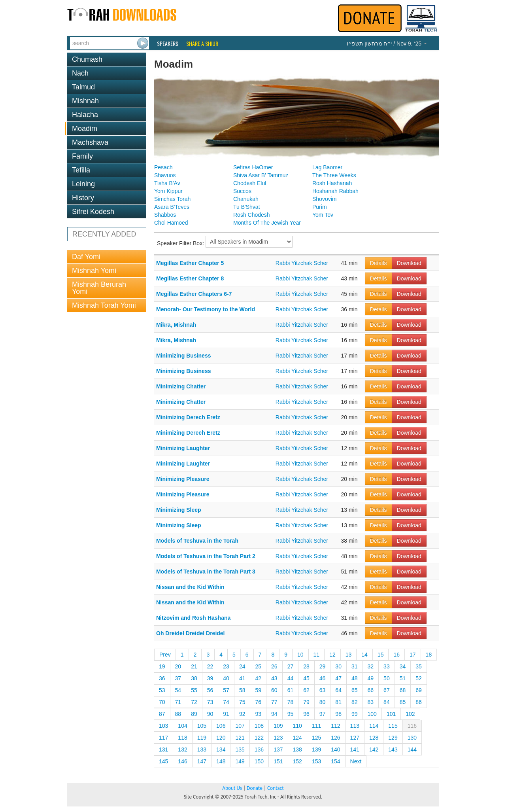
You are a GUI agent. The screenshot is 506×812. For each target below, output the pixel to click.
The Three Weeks (334, 175)
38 (194, 678)
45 (306, 678)
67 (387, 690)
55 (194, 690)
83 (371, 702)
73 (210, 702)
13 (349, 655)
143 (393, 750)
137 (278, 750)
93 (258, 714)
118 (182, 738)
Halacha (85, 115)
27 (291, 666)
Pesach (163, 167)
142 (374, 750)
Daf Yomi (86, 257)
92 (242, 714)
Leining (83, 184)
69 (419, 690)
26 (274, 666)
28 (306, 666)
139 (316, 750)
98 (338, 714)
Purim (320, 207)
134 (221, 750)
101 (391, 714)
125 (316, 738)
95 (291, 714)
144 (412, 750)
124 (297, 738)
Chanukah (246, 199)
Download (409, 263)
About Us (232, 788)
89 (194, 714)
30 (338, 666)
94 (274, 714)
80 (323, 702)
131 (163, 750)
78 (291, 702)
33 (387, 666)
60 (274, 690)
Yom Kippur (168, 191)
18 (429, 655)
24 (242, 666)
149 (240, 761)
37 (178, 678)
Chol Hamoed (171, 223)
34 (403, 666)
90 (210, 714)
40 (226, 678)
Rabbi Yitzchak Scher (302, 263)
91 (226, 714)
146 (182, 761)
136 (259, 750)
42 (258, 678)
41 (242, 678)
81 (338, 702)
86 (419, 702)
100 (372, 714)
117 (163, 738)
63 (323, 690)
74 (226, 702)
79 (306, 702)
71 (178, 702)
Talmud (83, 87)
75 (242, 702)
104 (182, 726)
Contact (276, 788)
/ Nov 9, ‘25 (387, 44)
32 (371, 666)
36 (162, 678)
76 (258, 702)
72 (194, 702)
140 (335, 750)
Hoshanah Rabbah (335, 191)
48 (355, 678)
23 (226, 666)
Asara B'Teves (172, 207)
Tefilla (81, 170)
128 (374, 738)
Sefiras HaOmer (253, 167)
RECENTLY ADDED (104, 234)
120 (221, 738)
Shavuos (165, 175)
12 (332, 655)
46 (323, 678)
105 (202, 726)
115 (393, 726)
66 (371, 690)
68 (403, 690)
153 (316, 761)
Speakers (168, 44)
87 (162, 714)
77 (274, 702)
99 (355, 714)
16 (396, 655)
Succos (242, 191)
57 (226, 690)
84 (387, 702)
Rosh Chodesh (252, 215)
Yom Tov (323, 215)
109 (278, 726)
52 (419, 678)
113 (355, 726)
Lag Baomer (327, 167)
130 (412, 738)
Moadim (85, 129)
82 (355, 702)
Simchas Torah (172, 199)
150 (259, 761)
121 (240, 738)
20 (178, 666)
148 (221, 761)
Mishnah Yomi (94, 271)
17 (413, 655)
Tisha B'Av (167, 183)
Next (356, 761)
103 (163, 726)
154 (335, 761)
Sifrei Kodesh (93, 212)
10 (300, 655)
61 (291, 690)
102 (410, 714)
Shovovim (324, 199)
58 (242, 690)
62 (306, 690)
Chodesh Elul (250, 183)
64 (338, 690)
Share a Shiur (202, 44)
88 (178, 714)
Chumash (87, 59)
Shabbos (165, 215)
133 (202, 750)
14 (364, 655)
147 (202, 761)
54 (178, 690)
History (83, 198)
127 (355, 738)
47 (338, 678)
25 (258, 666)
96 (306, 714)
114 (374, 726)
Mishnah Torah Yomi (104, 305)
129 (393, 738)
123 (278, 738)
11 (317, 655)
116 (412, 726)
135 (240, 750)
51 (403, 678)
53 (162, 690)
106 (221, 726)
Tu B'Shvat (247, 207)
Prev (165, 655)
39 (210, 678)
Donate (254, 788)
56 (210, 690)
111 (316, 726)
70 (162, 702)
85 (403, 702)
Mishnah (85, 101)
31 (355, 666)
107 (240, 726)
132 (182, 750)
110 (297, 726)
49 (371, 678)
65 (355, 690)
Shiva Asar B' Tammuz (261, 175)
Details (379, 263)
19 (162, 666)
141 (355, 750)
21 (194, 666)
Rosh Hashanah (332, 183)
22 (210, 666)
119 (202, 738)
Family (82, 156)
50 (387, 678)
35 (419, 666)
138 (297, 750)
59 (258, 690)
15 (381, 655)
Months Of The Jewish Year (267, 223)
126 (335, 738)
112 (335, 726)
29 (323, 666)
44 (291, 678)
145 (163, 761)
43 (274, 678)
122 (259, 738)
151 (278, 761)
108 (259, 726)
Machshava (90, 142)
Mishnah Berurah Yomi (99, 288)
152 (297, 761)
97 (323, 714)
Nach (80, 73)
